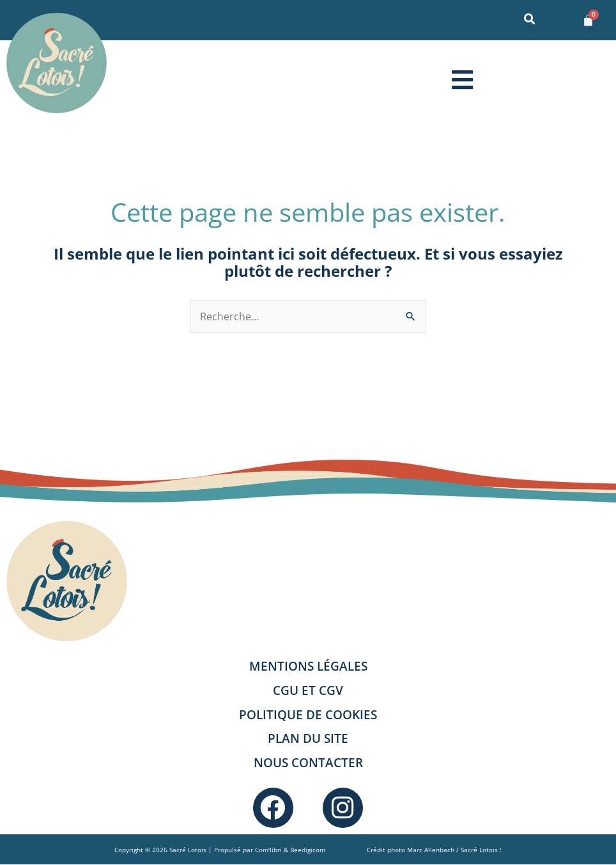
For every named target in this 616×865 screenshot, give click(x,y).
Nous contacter (308, 762)
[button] (462, 80)
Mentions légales (308, 666)
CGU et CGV (308, 690)
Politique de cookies (308, 714)
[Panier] (588, 20)
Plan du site (308, 738)
